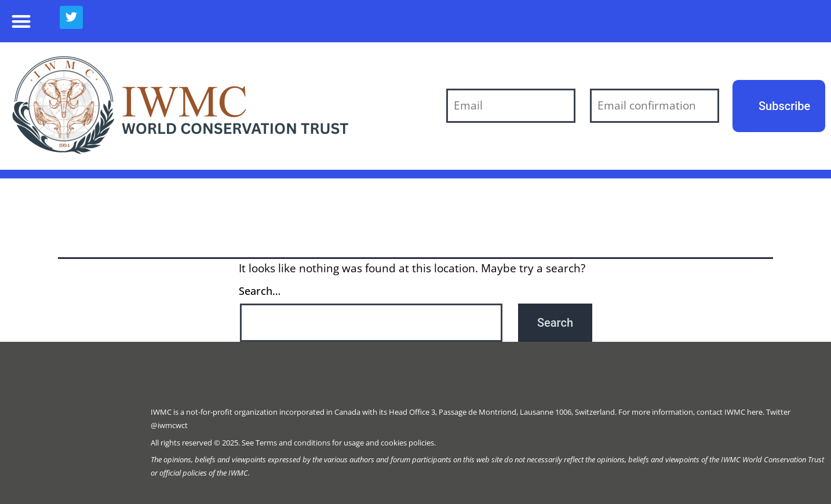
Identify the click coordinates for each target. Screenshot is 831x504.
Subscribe (784, 106)
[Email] (511, 106)
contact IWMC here (730, 412)
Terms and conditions (293, 443)
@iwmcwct (169, 425)
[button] (21, 21)
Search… (260, 291)
